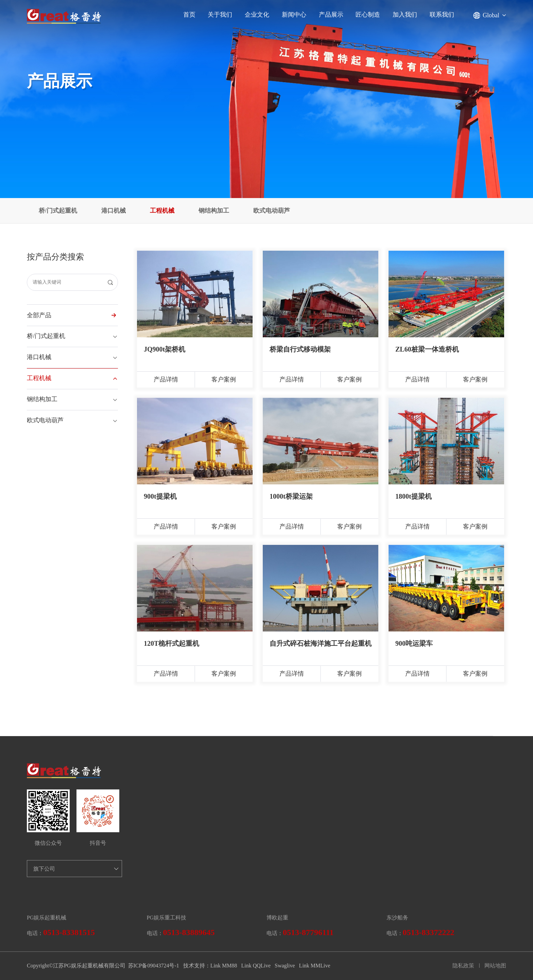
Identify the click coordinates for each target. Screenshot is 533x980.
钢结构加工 (214, 211)
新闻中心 (294, 15)
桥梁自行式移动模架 (300, 792)
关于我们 (220, 15)
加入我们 (405, 15)
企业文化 (257, 15)
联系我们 (442, 15)
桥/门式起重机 (58, 211)
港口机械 (114, 211)
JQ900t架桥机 (165, 792)
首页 (189, 15)
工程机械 (162, 211)
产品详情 (166, 823)
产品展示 (331, 15)
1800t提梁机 (414, 940)
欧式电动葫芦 (272, 211)
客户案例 (224, 823)
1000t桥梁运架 (291, 940)
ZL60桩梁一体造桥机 (427, 792)
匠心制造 (368, 15)
